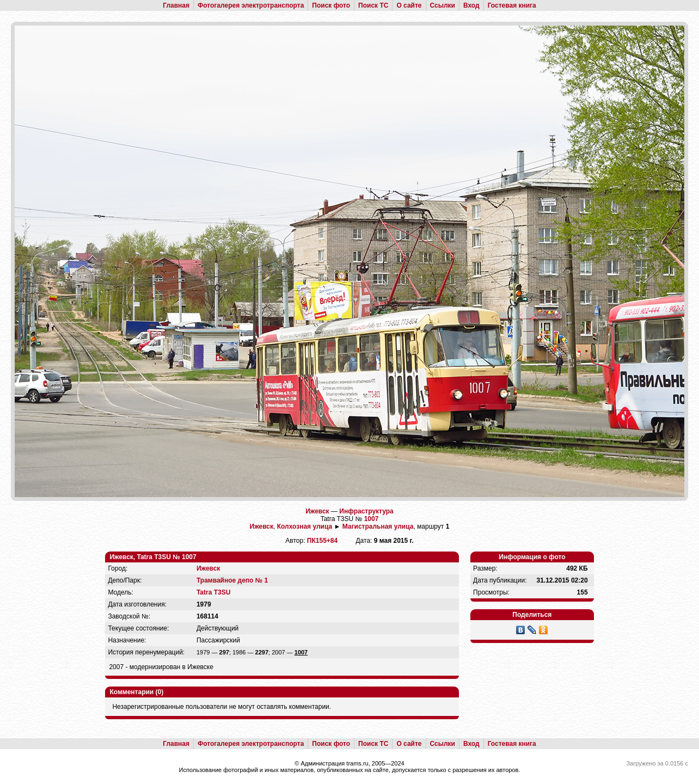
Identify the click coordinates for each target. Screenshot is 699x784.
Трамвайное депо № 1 (232, 580)
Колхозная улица (305, 526)
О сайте (409, 5)
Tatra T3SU (213, 592)
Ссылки (443, 5)
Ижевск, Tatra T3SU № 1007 (153, 557)
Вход (471, 5)
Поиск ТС (373, 5)
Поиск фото (331, 5)
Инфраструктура (366, 511)
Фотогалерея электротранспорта (251, 5)
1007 (372, 519)
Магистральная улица (378, 526)
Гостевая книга (512, 5)
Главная (176, 5)
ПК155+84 (322, 541)
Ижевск (317, 511)
